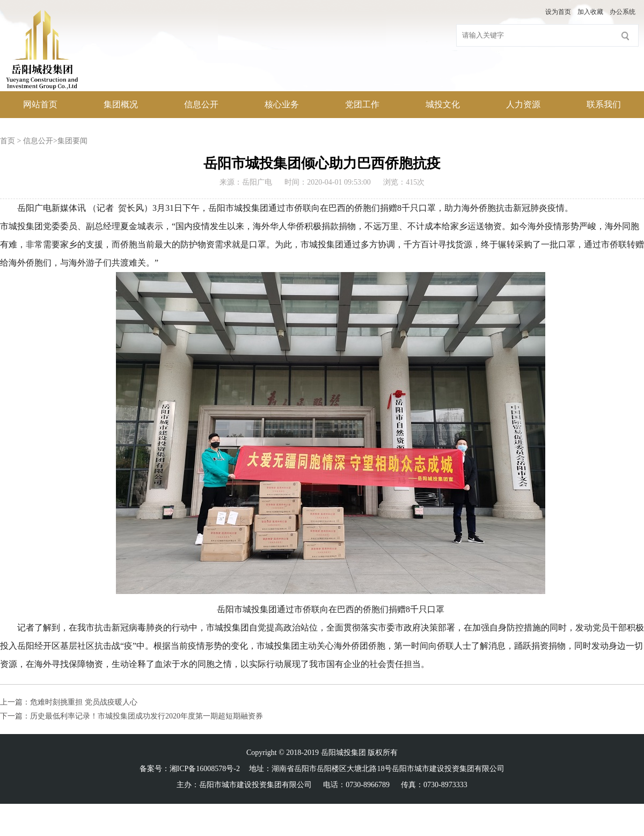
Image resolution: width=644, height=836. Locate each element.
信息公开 (201, 104)
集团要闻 (72, 141)
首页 (8, 141)
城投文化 (443, 104)
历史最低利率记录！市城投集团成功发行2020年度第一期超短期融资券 (147, 716)
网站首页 (40, 104)
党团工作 (362, 104)
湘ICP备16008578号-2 (205, 769)
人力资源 (523, 104)
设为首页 (558, 12)
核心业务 (282, 104)
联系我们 (604, 104)
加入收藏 (590, 12)
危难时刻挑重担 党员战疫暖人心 (84, 702)
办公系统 (623, 12)
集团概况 (121, 104)
